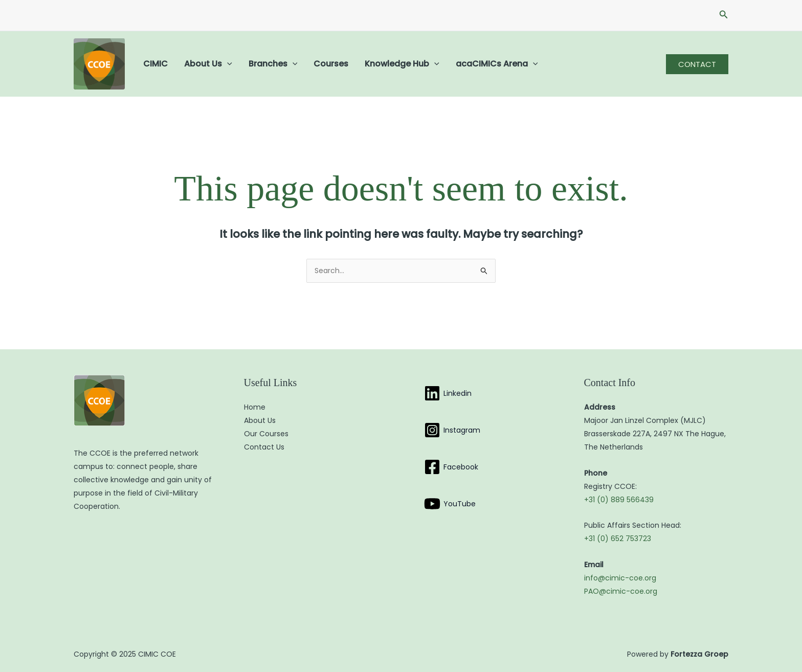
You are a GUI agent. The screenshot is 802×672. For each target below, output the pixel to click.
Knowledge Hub (402, 64)
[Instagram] (452, 430)
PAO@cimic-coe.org (621, 591)
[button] (724, 15)
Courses (331, 64)
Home (255, 407)
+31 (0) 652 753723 (618, 539)
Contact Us (264, 447)
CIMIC (155, 64)
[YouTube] (450, 504)
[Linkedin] (448, 393)
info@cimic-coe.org (620, 578)
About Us (208, 64)
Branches (273, 64)
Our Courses (266, 434)
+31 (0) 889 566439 (619, 500)
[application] (227, 64)
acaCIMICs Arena (497, 64)
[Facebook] (451, 467)
